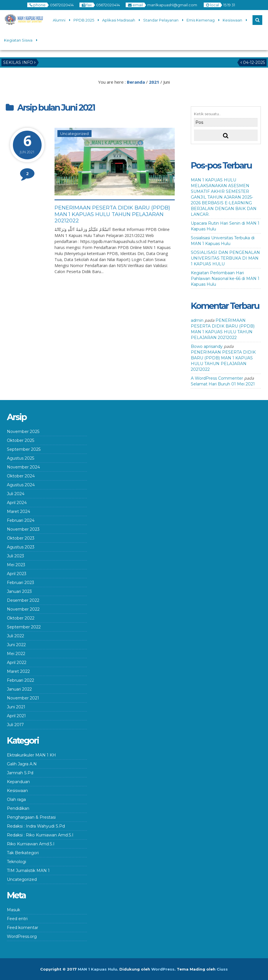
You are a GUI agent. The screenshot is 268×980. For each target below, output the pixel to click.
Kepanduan (18, 782)
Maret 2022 (18, 671)
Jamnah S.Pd (20, 773)
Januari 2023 (19, 591)
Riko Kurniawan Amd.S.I (31, 844)
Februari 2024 (21, 520)
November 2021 (23, 698)
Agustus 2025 (21, 458)
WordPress (163, 969)
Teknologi (16, 862)
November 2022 (23, 609)
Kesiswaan (232, 20)
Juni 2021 (16, 707)
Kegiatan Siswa (18, 40)
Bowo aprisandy (207, 346)
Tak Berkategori (23, 853)
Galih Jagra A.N (22, 764)
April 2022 (17, 663)
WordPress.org (22, 936)
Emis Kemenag (201, 20)
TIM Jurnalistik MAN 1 (28, 871)
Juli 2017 (15, 725)
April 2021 (16, 716)
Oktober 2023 (21, 538)
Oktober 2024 (21, 476)
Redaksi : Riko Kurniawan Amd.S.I (40, 835)
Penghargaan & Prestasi (31, 817)
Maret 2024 (19, 511)
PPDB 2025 (84, 20)
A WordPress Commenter (217, 378)
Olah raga (16, 799)
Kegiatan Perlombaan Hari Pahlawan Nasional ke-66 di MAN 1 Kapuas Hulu (225, 279)
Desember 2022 (23, 600)
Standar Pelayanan (161, 20)
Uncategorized (74, 134)
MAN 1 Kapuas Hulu (97, 969)
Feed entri (17, 919)
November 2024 (23, 467)
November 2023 (23, 529)
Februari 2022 (21, 680)
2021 (154, 82)
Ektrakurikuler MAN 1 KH (31, 755)
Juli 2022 (15, 636)
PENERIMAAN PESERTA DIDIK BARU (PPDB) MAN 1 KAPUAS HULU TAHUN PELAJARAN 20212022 (112, 214)
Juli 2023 (15, 556)
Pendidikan (18, 808)
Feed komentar (23, 928)
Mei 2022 (16, 654)
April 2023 (17, 574)
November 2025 (23, 432)
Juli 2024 (16, 494)
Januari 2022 (19, 689)
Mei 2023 (16, 565)
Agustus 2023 (21, 547)
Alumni (59, 20)
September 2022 (24, 627)
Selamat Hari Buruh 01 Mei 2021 (223, 384)
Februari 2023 (21, 583)
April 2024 (17, 503)
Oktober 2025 (21, 440)
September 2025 (24, 449)
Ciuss (222, 969)
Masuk (13, 910)
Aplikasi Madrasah (119, 20)
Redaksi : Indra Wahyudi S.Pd (36, 826)
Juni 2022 (16, 645)
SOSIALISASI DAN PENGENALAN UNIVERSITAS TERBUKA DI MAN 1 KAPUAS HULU (225, 258)
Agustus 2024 (21, 485)
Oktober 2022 (21, 618)
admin (197, 320)
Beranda (136, 82)
